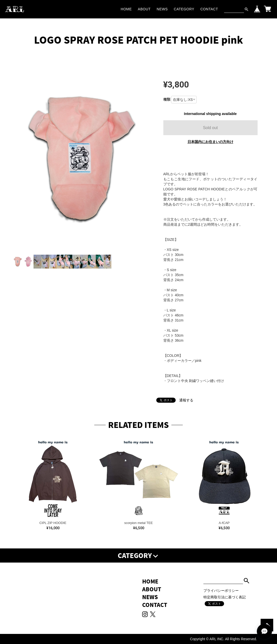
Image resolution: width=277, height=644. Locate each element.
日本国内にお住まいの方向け (210, 142)
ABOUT (144, 9)
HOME (126, 9)
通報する (186, 400)
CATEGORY (184, 9)
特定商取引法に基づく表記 (225, 597)
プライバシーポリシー (221, 591)
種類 (167, 99)
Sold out (210, 128)
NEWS (162, 9)
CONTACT (209, 9)
